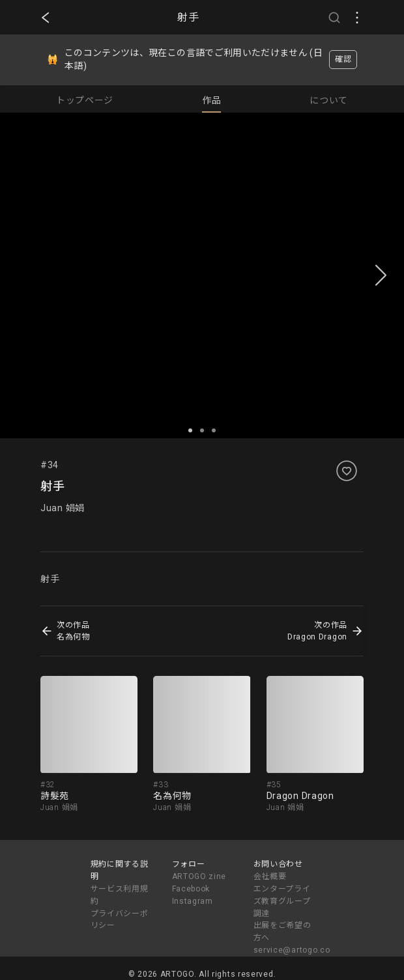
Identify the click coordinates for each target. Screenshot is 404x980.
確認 (343, 59)
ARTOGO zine (199, 876)
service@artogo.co (292, 950)
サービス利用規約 (120, 895)
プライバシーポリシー (120, 920)
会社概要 (270, 876)
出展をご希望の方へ (282, 931)
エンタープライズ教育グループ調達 (282, 901)
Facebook (191, 889)
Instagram (193, 901)
